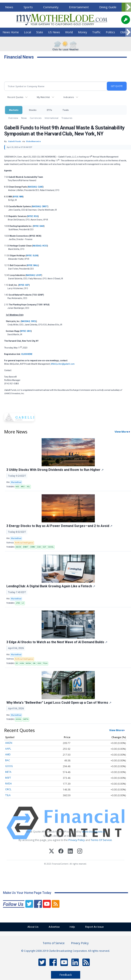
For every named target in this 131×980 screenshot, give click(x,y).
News (9, 7)
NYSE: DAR (39, 226)
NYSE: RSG (33, 216)
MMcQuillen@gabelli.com (63, 364)
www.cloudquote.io (94, 832)
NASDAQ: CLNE (35, 187)
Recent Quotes (15, 97)
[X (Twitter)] (51, 852)
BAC (8, 760)
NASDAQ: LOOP (34, 275)
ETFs (49, 110)
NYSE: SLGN (32, 256)
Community (51, 7)
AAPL (8, 749)
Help (73, 927)
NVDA (28, 663)
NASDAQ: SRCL (29, 321)
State (40, 32)
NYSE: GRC (26, 331)
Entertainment (79, 7)
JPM (18, 603)
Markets (14, 110)
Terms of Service (54, 943)
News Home (11, 32)
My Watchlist (43, 97)
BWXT (26, 547)
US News (54, 32)
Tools (65, 110)
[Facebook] (61, 852)
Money (82, 32)
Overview (13, 118)
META (26, 719)
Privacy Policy (77, 840)
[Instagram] (80, 852)
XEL (28, 487)
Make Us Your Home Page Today (27, 893)
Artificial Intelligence (24, 543)
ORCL (8, 789)
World (69, 32)
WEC (23, 487)
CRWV (33, 547)
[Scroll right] (128, 7)
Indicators (69, 97)
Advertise (54, 927)
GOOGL (51, 547)
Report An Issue (96, 927)
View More (116, 730)
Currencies (36, 118)
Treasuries (67, 118)
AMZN (18, 547)
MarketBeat (16, 482)
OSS (39, 663)
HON (22, 663)
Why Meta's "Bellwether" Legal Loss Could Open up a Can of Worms (59, 703)
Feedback (66, 975)
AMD (8, 754)
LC (23, 603)
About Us (32, 927)
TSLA (45, 663)
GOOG (9, 766)
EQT (44, 547)
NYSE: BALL (33, 265)
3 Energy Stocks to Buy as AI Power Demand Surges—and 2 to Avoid (59, 526)
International (51, 118)
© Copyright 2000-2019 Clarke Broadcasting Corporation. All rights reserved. (65, 951)
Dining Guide (108, 7)
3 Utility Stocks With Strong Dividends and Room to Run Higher (55, 470)
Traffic (96, 32)
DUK (39, 547)
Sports (28, 7)
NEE (17, 487)
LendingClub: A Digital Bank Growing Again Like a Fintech (51, 586)
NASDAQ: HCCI (40, 246)
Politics (110, 32)
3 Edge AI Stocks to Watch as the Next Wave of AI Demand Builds (57, 642)
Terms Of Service (101, 840)
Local (27, 32)
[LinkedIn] (70, 852)
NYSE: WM (18, 197)
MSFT (8, 778)
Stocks (33, 110)
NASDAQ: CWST (40, 206)
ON (34, 663)
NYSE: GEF (24, 285)
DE (17, 663)
